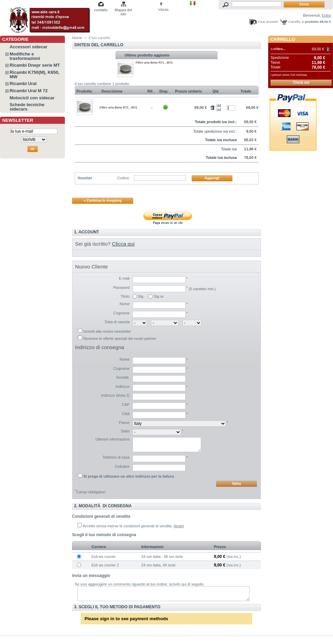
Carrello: (295, 22)
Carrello (283, 39)
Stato (125, 431)
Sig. (141, 296)
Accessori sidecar (28, 47)
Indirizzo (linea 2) (116, 395)
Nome (125, 304)
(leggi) (179, 526)
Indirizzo (122, 386)
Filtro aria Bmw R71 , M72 (154, 63)
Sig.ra (159, 296)
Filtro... (280, 49)
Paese (124, 423)
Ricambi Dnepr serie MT (35, 65)
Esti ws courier (104, 557)
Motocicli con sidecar (32, 98)
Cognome (122, 313)
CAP (126, 404)
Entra (326, 15)
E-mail (124, 278)
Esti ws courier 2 (105, 565)
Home (77, 38)
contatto (101, 10)
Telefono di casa (116, 457)
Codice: (124, 178)
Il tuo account (268, 22)
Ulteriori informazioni (112, 439)
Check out (301, 82)
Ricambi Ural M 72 (29, 91)
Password (121, 287)
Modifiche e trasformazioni (25, 56)
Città (126, 414)
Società (123, 377)
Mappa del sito (123, 10)
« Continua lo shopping (102, 201)
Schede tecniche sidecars (27, 107)
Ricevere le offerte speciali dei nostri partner (120, 338)
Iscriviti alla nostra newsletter (107, 331)
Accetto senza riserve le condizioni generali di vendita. (128, 526)
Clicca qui (123, 244)
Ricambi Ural (23, 84)
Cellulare (122, 466)
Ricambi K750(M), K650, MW (34, 75)
